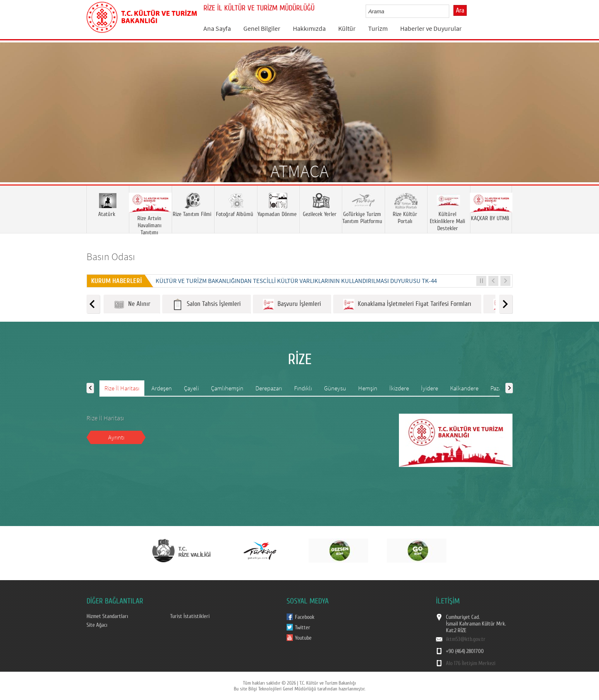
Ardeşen (162, 388)
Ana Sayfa (217, 28)
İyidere (429, 388)
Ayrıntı (116, 437)
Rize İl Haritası (122, 388)
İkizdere (399, 388)
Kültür (347, 28)
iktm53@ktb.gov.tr (466, 639)
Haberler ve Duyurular (431, 28)
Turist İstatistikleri (190, 616)
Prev (15, 124)
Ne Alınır (132, 304)
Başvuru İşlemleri (292, 304)
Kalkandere (464, 388)
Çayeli (191, 388)
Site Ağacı (97, 625)
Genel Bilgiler (262, 28)
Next (584, 124)
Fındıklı (303, 388)
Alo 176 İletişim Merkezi (471, 663)
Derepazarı (269, 388)
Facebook (305, 617)
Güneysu (335, 388)
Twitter (303, 628)
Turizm (378, 28)
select (452, 11)
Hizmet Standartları (107, 616)
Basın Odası (111, 257)
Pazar (497, 388)
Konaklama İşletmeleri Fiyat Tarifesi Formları (407, 304)
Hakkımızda (309, 28)
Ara (460, 10)
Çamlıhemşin (227, 388)
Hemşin (368, 388)
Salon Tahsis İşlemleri (207, 304)
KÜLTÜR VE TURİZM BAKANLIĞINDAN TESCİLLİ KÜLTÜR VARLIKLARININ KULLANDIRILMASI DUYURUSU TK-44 (296, 281)
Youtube (303, 638)
